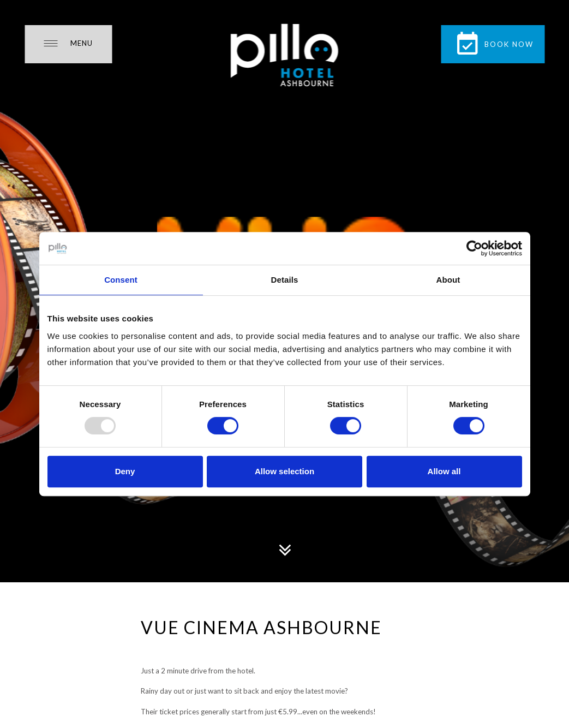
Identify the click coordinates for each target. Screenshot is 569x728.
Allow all (444, 471)
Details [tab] (285, 280)
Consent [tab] (121, 280)
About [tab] (448, 280)
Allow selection (284, 471)
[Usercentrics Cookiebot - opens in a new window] (474, 248)
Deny (125, 471)
